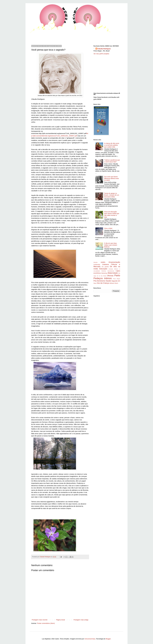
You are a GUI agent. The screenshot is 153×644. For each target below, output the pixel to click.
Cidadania (106, 264)
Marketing (104, 273)
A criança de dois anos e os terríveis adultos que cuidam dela (112, 145)
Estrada (111, 269)
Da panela (105, 267)
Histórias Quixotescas (108, 271)
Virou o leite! (108, 228)
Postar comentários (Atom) (46, 623)
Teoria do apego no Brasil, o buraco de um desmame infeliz (112, 195)
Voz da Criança (103, 283)
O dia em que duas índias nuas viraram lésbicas (111, 245)
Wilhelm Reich (114, 283)
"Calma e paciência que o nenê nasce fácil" (112, 161)
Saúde (108, 281)
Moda (105, 276)
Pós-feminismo (99, 281)
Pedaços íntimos (103, 278)
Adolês (103, 262)
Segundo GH (116, 281)
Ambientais (97, 265)
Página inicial (61, 620)
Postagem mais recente (40, 620)
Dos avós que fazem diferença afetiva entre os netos (112, 178)
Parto (117, 275)
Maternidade (113, 273)
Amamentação (114, 262)
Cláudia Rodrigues (104, 49)
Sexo (95, 283)
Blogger (108, 639)
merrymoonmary (90, 639)
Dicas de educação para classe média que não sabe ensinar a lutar (112, 214)
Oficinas (110, 276)
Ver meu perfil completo (101, 54)
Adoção (96, 262)
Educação (103, 269)
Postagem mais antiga (81, 620)
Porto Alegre (117, 279)
